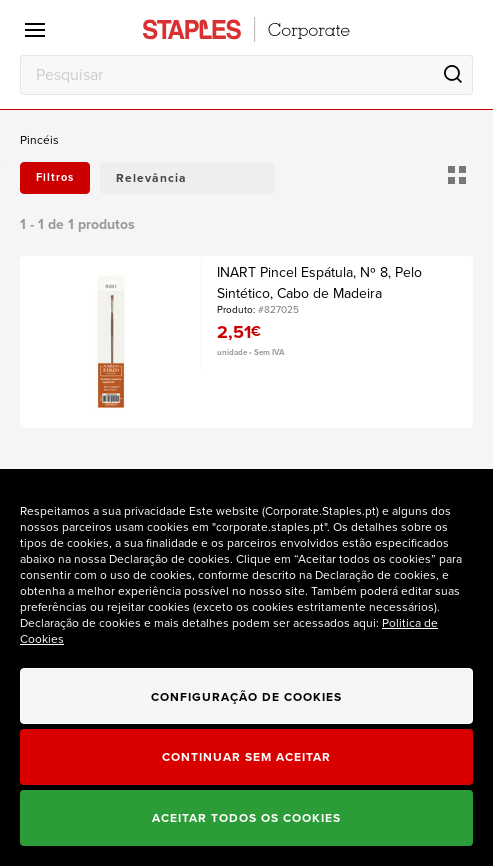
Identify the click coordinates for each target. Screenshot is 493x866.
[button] (187, 178)
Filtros (55, 177)
